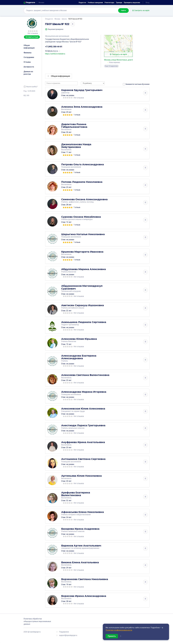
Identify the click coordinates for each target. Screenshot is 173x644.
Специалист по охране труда (73, 411)
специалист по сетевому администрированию (80, 548)
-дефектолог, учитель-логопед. (81, 202)
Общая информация (29, 47)
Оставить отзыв (32, 37)
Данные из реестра (28, 73)
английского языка (76, 308)
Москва (57, 19)
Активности (29, 67)
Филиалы (28, 53)
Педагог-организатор (70, 325)
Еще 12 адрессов (111, 66)
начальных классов (76, 428)
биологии (72, 272)
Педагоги (82, 3)
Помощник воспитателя (71, 167)
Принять (112, 636)
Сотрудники (29, 57)
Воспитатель (66, 109)
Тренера (119, 3)
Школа (64, 19)
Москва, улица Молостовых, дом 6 (118, 60)
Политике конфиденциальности (119, 630)
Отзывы (27, 62)
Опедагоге (49, 19)
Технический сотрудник (71, 291)
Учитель (65, 361)
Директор (65, 93)
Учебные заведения (95, 3)
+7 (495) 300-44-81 (54, 47)
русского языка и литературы (80, 219)
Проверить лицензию (132, 3)
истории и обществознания (79, 514)
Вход (148, 3)
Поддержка (64, 632)
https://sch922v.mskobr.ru (55, 54)
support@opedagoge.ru (68, 635)
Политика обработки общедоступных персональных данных (37, 621)
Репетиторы (109, 3)
